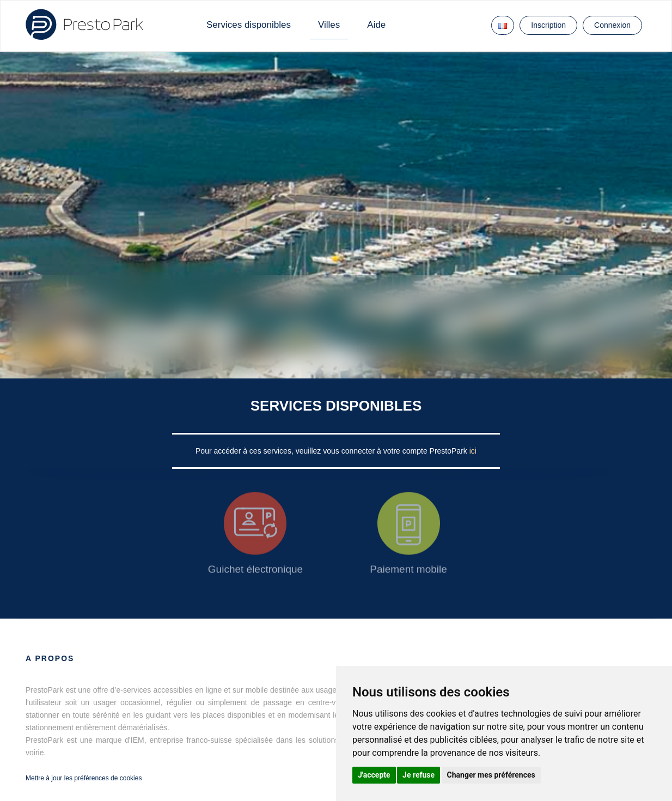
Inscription (548, 25)
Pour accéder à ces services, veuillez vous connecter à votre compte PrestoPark (332, 451)
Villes (329, 25)
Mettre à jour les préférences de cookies (84, 778)
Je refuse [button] (419, 775)
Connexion (612, 25)
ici (473, 451)
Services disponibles (249, 25)
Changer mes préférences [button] (491, 775)
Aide (376, 25)
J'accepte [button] (374, 775)
